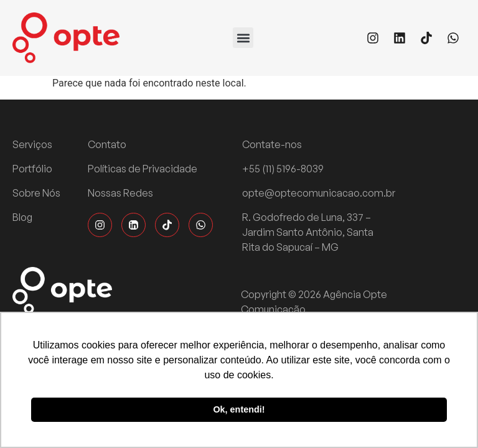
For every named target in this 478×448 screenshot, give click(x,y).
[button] (243, 38)
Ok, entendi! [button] (239, 409)
